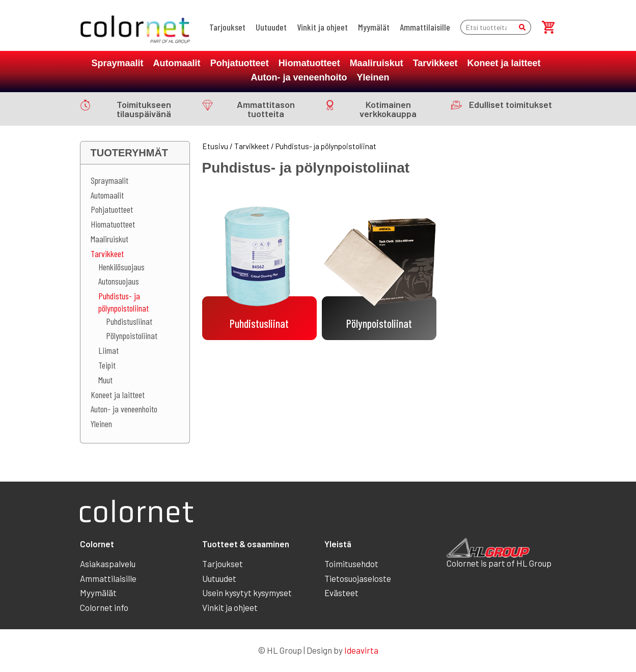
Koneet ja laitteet (504, 63)
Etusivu (215, 146)
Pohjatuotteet (240, 63)
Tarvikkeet (435, 63)
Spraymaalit (118, 63)
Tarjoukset (227, 27)
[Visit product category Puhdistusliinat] (259, 266)
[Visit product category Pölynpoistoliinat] (379, 266)
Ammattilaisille (425, 27)
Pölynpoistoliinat (132, 335)
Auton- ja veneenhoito (299, 77)
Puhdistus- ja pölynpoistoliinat (123, 302)
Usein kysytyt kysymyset (247, 593)
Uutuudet (271, 27)
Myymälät (374, 27)
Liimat (108, 350)
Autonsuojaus (119, 281)
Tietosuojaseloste (358, 578)
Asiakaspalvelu (108, 564)
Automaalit (177, 63)
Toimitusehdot (351, 564)
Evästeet (341, 593)
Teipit (107, 365)
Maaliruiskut (377, 63)
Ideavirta (361, 650)
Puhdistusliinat (129, 321)
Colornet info (104, 607)
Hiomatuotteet (309, 63)
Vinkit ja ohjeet (322, 27)
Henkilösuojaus (121, 267)
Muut (105, 380)
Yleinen (373, 77)
